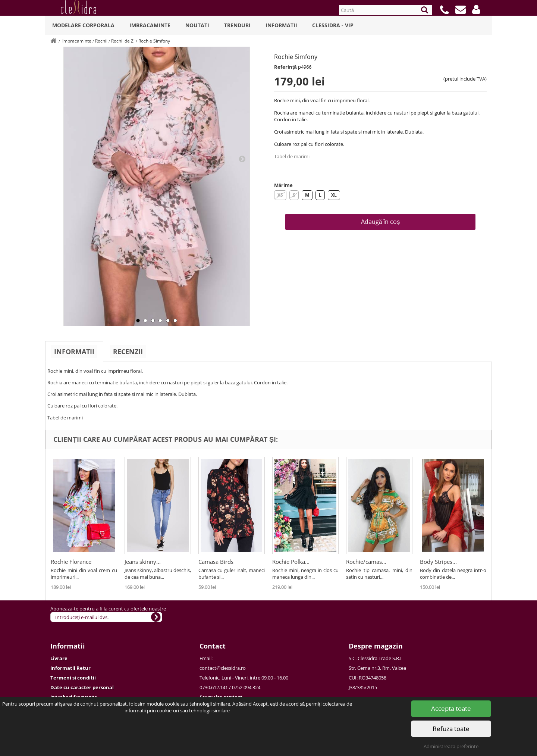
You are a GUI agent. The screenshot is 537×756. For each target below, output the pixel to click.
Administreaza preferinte (451, 746)
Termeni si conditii (73, 678)
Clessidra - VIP (333, 25)
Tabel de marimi (292, 156)
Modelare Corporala (83, 25)
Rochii (101, 41)
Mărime (283, 185)
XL (334, 195)
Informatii (281, 25)
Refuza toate (451, 729)
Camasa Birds (216, 562)
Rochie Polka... (291, 562)
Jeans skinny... (143, 562)
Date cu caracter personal (82, 687)
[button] (476, 9)
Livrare (59, 658)
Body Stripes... (438, 562)
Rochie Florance (71, 562)
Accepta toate (451, 708)
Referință (285, 67)
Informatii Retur (70, 668)
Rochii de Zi (123, 41)
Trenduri (237, 25)
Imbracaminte (150, 25)
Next (242, 159)
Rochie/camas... (366, 562)
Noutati (197, 25)
